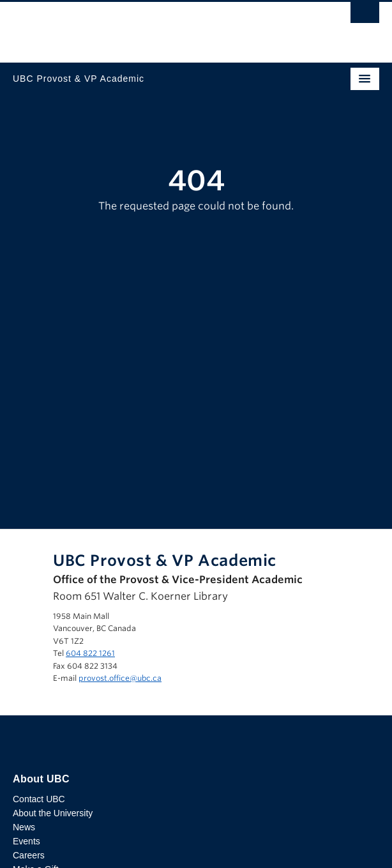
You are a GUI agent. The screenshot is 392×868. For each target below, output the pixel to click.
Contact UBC (39, 799)
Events (26, 841)
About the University (53, 813)
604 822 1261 (90, 653)
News (24, 827)
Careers (29, 855)
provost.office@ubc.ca (120, 678)
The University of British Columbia (141, 26)
